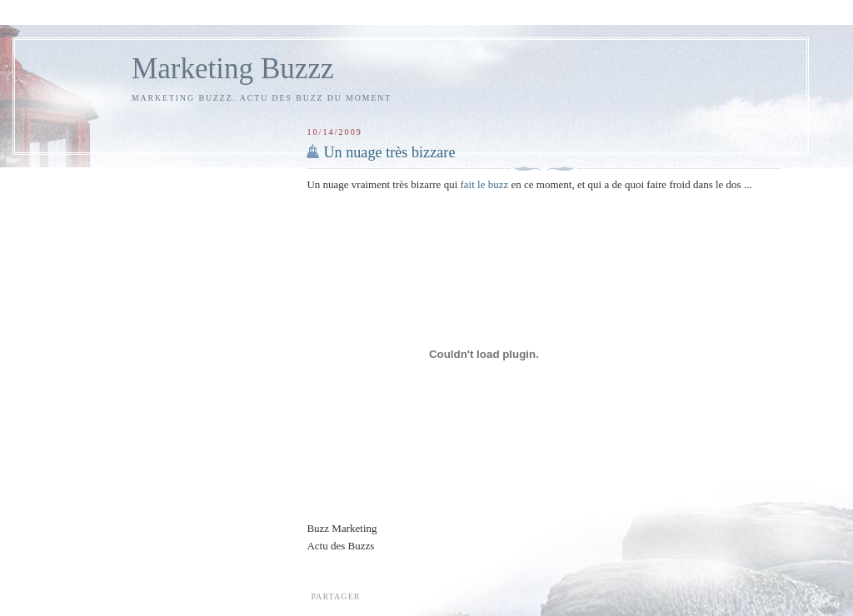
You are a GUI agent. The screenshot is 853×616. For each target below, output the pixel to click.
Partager (335, 596)
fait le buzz (485, 184)
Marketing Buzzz (233, 69)
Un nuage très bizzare (389, 152)
